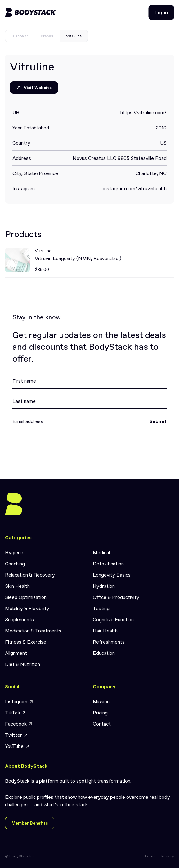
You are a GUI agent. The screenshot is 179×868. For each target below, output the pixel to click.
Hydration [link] (104, 586)
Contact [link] (102, 724)
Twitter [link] (17, 735)
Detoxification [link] (108, 564)
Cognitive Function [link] (113, 619)
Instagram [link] (19, 702)
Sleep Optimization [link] (26, 597)
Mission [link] (101, 701)
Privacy (168, 856)
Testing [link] (101, 608)
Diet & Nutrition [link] (22, 664)
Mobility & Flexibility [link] (27, 608)
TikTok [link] (16, 713)
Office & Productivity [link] (116, 597)
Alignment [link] (16, 653)
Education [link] (104, 653)
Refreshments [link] (109, 642)
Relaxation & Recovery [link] (30, 575)
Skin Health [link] (17, 586)
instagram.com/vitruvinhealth (135, 188)
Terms (150, 856)
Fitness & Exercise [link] (26, 642)
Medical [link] (101, 552)
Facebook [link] (19, 724)
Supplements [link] (19, 619)
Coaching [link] (15, 564)
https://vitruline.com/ (143, 112)
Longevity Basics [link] (112, 575)
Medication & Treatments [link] (33, 631)
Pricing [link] (100, 713)
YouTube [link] (17, 746)
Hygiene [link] (14, 552)
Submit (158, 421)
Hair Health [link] (105, 631)
